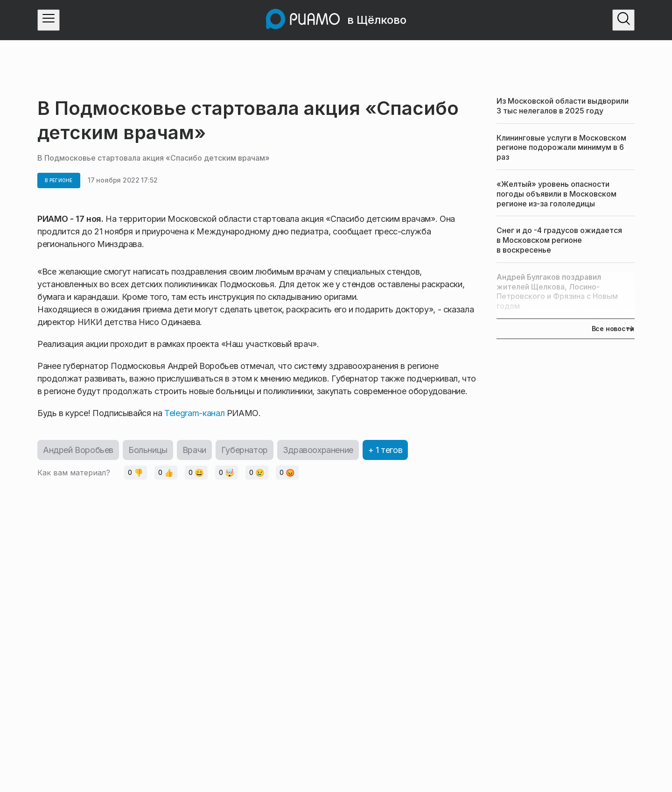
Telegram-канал (194, 413)
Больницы (148, 450)
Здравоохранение (318, 450)
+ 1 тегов (385, 450)
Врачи (194, 450)
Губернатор (245, 450)
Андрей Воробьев (78, 450)
